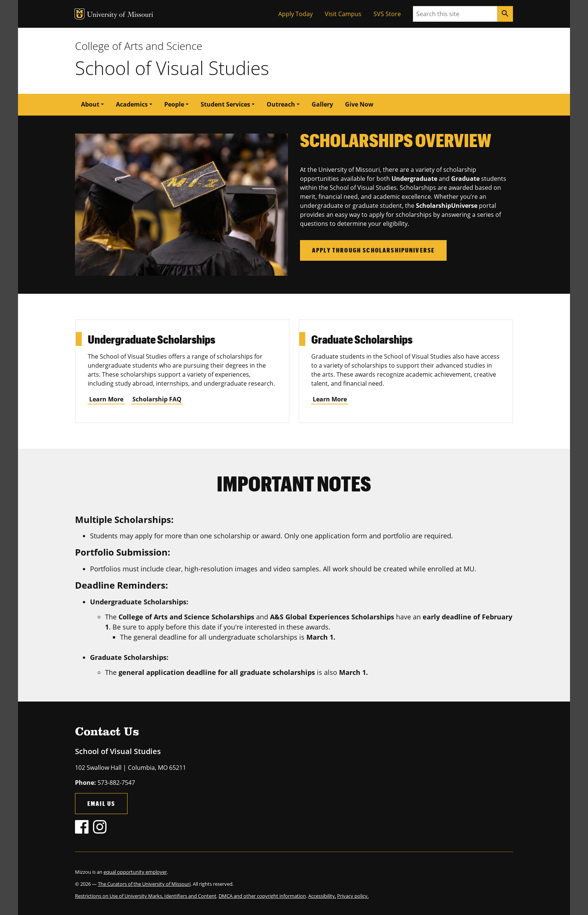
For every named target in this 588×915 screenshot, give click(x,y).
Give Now (359, 104)
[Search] (505, 14)
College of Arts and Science (139, 46)
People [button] (174, 104)
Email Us (101, 803)
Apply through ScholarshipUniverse (373, 250)
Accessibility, (322, 896)
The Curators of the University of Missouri (144, 884)
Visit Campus (343, 14)
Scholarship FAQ (157, 399)
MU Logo (79, 14)
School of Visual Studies (172, 68)
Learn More (106, 399)
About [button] (90, 104)
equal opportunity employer (135, 872)
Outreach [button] (281, 104)
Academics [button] (132, 104)
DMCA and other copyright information (262, 896)
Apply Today (295, 14)
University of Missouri (120, 15)
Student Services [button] (225, 104)
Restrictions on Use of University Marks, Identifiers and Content (146, 896)
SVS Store (387, 14)
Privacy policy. (353, 896)
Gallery (322, 104)
